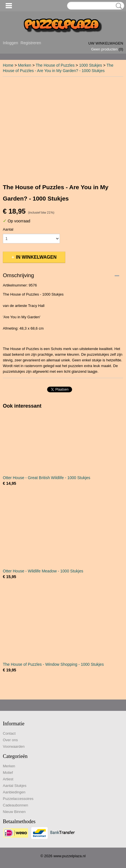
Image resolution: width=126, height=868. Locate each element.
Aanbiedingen (14, 792)
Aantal (8, 229)
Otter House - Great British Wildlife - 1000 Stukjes (47, 478)
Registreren (31, 43)
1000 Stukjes (91, 65)
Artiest (8, 779)
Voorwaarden (14, 746)
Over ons (10, 740)
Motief (8, 773)
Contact (9, 733)
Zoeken (118, 6)
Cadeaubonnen (15, 805)
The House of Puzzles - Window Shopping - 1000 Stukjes (53, 664)
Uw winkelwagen (106, 43)
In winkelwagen (36, 257)
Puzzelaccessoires (18, 799)
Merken (25, 65)
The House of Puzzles (55, 65)
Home (8, 65)
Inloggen (10, 43)
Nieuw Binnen (14, 812)
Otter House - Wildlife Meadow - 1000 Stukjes (43, 571)
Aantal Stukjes (15, 786)
